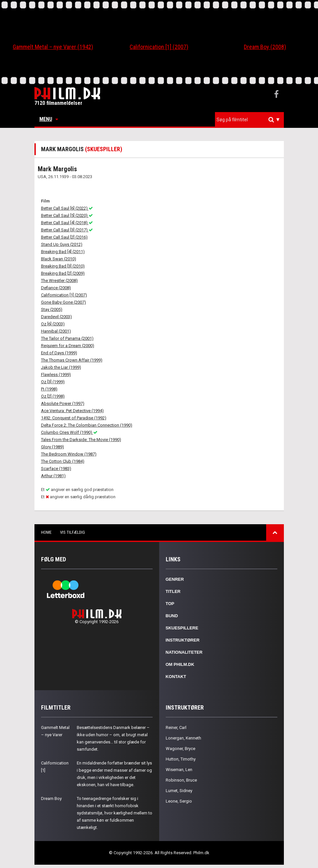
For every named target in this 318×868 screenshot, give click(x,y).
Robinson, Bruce (181, 780)
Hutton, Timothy (181, 759)
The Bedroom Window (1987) (69, 454)
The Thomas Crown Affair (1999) (72, 360)
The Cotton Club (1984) (63, 461)
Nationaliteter (184, 652)
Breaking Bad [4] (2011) (63, 252)
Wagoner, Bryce (180, 749)
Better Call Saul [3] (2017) (67, 230)
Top (170, 604)
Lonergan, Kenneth (183, 738)
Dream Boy (51, 798)
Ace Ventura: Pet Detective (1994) (72, 411)
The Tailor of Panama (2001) (67, 338)
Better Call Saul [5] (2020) (67, 215)
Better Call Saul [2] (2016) (64, 237)
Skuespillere (182, 628)
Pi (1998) (49, 389)
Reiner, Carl (176, 727)
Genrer (175, 579)
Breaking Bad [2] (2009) (63, 273)
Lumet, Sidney (179, 791)
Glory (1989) (53, 447)
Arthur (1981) (53, 476)
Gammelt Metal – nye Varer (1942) (53, 47)
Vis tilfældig (73, 532)
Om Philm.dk (180, 664)
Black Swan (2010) (59, 259)
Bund (172, 616)
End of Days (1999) (59, 353)
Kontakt (176, 677)
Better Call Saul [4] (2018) (67, 223)
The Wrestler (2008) (59, 281)
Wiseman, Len (179, 770)
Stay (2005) (52, 309)
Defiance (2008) (56, 288)
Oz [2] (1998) (53, 396)
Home (46, 532)
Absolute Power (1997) (63, 403)
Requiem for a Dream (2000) (68, 346)
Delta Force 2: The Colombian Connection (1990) (87, 425)
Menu (49, 119)
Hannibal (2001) (56, 331)
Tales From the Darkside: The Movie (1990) (81, 440)
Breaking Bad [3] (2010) (63, 266)
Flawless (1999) (56, 375)
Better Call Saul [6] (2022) (67, 208)
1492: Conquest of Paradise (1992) (74, 418)
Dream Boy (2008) (265, 47)
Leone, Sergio (179, 801)
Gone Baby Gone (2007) (64, 302)
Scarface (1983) (56, 469)
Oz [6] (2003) (53, 324)
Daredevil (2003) (56, 317)
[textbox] (251, 120)
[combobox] (249, 120)
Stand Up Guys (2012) (62, 244)
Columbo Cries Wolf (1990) (69, 432)
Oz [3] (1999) (53, 382)
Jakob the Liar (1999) (61, 367)
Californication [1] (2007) (159, 47)
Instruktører (183, 640)
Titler (173, 591)
